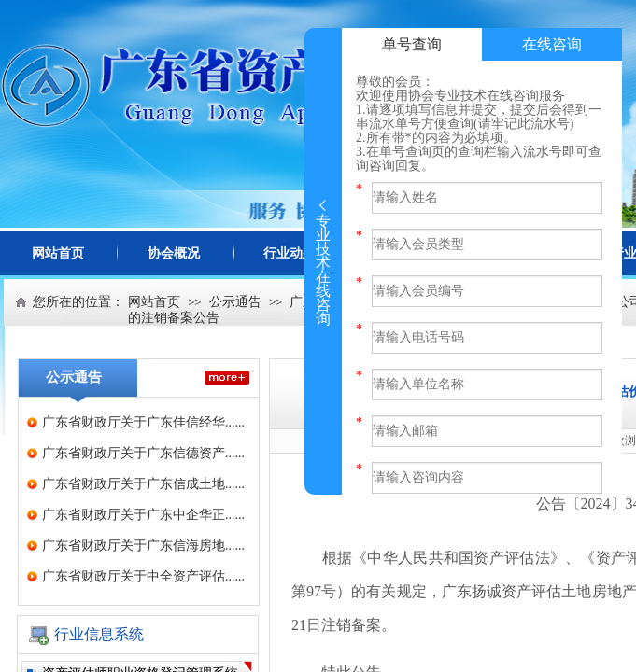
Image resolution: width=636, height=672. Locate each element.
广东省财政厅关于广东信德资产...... (143, 453)
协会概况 (174, 253)
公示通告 (235, 302)
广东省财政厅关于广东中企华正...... (143, 515)
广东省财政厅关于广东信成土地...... (143, 484)
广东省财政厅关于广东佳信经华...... (143, 422)
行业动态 (290, 253)
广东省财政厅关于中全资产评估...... (143, 576)
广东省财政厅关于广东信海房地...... (143, 546)
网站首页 (58, 253)
